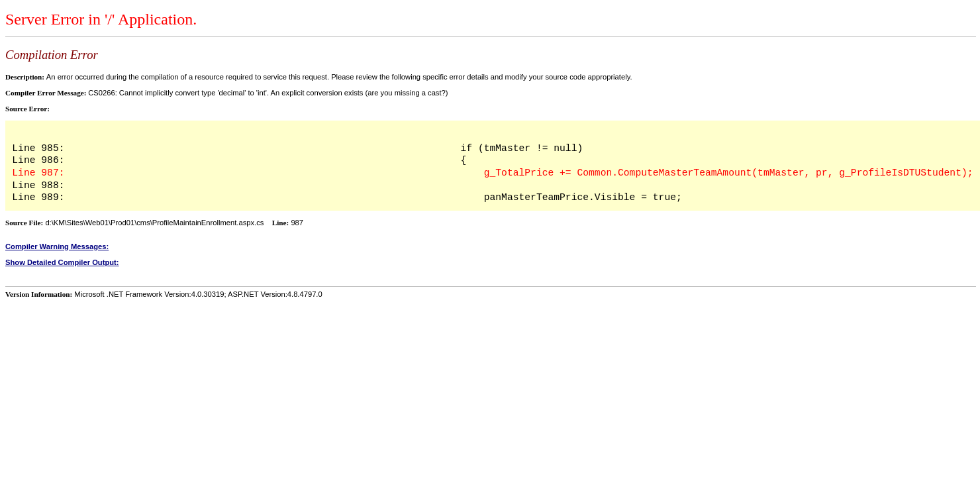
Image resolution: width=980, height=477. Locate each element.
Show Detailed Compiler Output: (62, 262)
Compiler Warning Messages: (57, 246)
